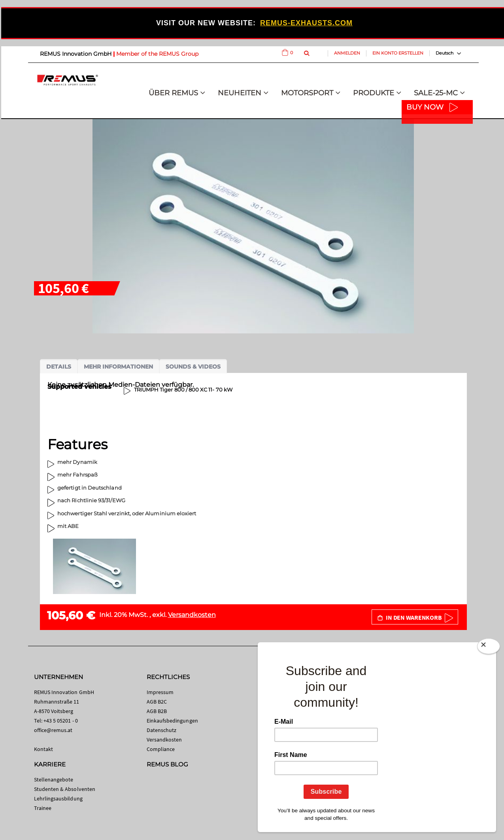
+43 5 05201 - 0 (61, 721)
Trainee (43, 808)
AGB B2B (157, 711)
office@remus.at (53, 730)
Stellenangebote (54, 779)
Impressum (160, 692)
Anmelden (347, 53)
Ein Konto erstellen (398, 53)
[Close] (489, 648)
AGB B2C (157, 702)
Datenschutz (162, 730)
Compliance (161, 749)
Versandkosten (192, 615)
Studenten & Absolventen (65, 789)
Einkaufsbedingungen (172, 721)
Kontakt (43, 749)
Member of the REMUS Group (157, 54)
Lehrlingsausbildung (58, 798)
